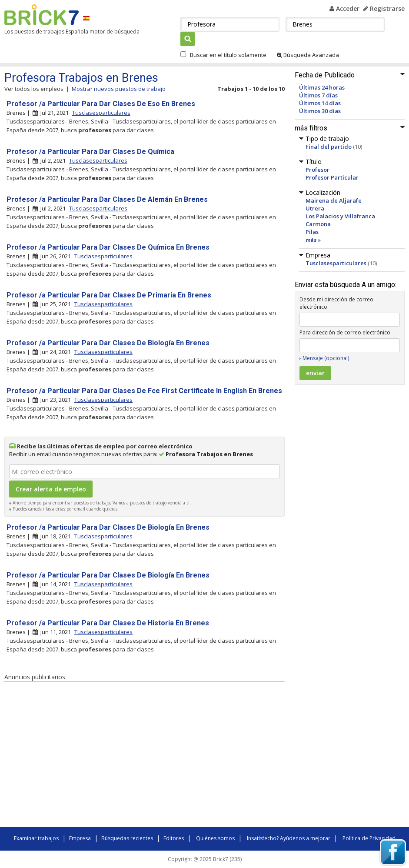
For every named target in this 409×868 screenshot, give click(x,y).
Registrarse (384, 8)
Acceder (344, 8)
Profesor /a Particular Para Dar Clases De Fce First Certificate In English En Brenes (144, 391)
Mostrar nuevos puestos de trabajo (119, 89)
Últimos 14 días (320, 103)
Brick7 (42, 15)
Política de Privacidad (369, 838)
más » (313, 240)
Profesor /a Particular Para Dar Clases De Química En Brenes (108, 247)
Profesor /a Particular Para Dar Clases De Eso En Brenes (101, 104)
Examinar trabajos (36, 838)
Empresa (80, 838)
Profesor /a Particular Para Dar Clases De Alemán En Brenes (107, 199)
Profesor (318, 170)
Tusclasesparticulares (336, 263)
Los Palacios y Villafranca (340, 216)
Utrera (315, 208)
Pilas (312, 232)
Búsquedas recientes (127, 838)
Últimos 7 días (318, 95)
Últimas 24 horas (322, 87)
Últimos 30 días (320, 111)
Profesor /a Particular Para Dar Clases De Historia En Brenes (108, 623)
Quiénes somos (215, 838)
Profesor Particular (332, 177)
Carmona (318, 224)
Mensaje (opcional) (326, 358)
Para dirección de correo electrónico (345, 332)
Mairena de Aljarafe (334, 200)
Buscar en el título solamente (228, 55)
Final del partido (329, 147)
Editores (174, 838)
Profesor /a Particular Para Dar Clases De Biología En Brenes (108, 343)
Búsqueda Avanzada (308, 55)
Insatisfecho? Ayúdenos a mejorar (289, 838)
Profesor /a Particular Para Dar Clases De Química (90, 152)
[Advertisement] (126, 756)
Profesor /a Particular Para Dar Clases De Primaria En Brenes (109, 295)
